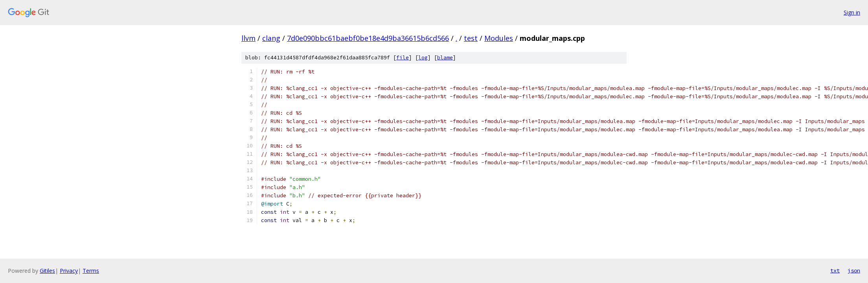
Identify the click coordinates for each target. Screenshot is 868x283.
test (471, 38)
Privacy (69, 271)
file (403, 58)
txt (835, 270)
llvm (248, 38)
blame (445, 58)
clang (271, 38)
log (423, 58)
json (854, 270)
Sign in (852, 12)
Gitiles (47, 271)
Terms (91, 271)
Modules (499, 38)
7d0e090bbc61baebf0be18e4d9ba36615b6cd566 (368, 38)
